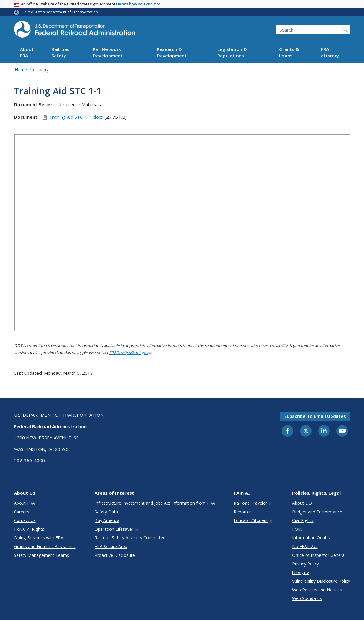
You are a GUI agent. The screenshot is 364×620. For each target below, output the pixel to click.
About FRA (27, 52)
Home (21, 70)
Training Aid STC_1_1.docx (76, 117)
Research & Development (172, 52)
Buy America (107, 520)
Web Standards (307, 598)
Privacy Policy (306, 564)
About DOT (303, 503)
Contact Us (25, 520)
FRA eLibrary (330, 52)
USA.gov (301, 573)
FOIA (297, 529)
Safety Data (106, 512)
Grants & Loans (289, 52)
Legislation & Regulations (232, 52)
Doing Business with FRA (39, 538)
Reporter (242, 512)
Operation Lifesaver (117, 529)
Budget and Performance (317, 512)
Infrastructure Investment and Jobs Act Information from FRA (155, 503)
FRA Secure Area (111, 546)
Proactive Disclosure (115, 555)
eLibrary (41, 70)
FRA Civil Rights (29, 529)
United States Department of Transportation (60, 12)
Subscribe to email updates (315, 416)
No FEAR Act (305, 546)
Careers (22, 512)
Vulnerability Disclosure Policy (321, 581)
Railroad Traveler (253, 503)
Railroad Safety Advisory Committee (130, 538)
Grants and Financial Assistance (45, 546)
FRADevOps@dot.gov (131, 353)
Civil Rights (303, 520)
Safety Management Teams (42, 555)
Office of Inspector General (319, 555)
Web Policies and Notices (317, 590)
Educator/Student (254, 520)
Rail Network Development (108, 52)
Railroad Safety (61, 52)
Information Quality (311, 538)
